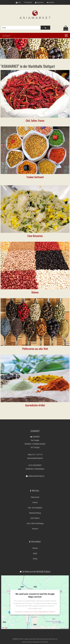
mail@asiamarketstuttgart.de (36, 476)
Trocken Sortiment (35, 177)
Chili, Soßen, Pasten (35, 121)
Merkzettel (28, 2)
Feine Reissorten (35, 236)
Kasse (18, 2)
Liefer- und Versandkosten (35, 508)
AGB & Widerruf (35, 518)
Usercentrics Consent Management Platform (39, 612)
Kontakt (35, 553)
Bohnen (35, 292)
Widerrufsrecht (35, 497)
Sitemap (35, 559)
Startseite (35, 548)
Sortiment (6, 35)
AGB (50, 639)
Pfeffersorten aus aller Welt (35, 349)
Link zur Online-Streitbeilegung (35, 523)
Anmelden (50, 2)
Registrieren (39, 2)
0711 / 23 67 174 (37, 454)
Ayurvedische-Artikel (35, 405)
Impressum (35, 529)
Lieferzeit (35, 502)
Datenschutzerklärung (35, 513)
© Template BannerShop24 (30, 639)
